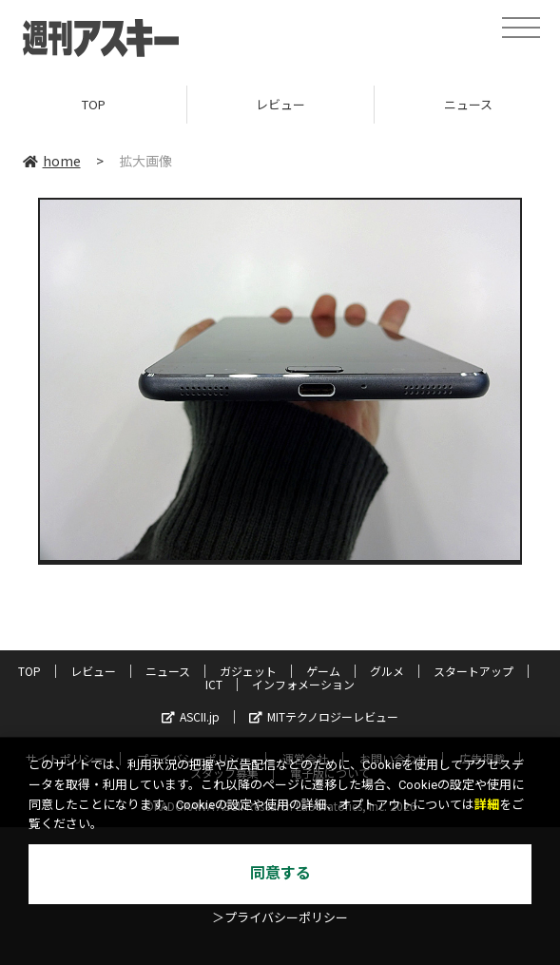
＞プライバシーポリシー (280, 918)
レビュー (280, 104)
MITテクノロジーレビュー (324, 716)
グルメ (387, 671)
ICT (214, 684)
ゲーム (323, 671)
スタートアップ (473, 671)
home (52, 161)
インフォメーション (303, 684)
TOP (94, 104)
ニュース (168, 671)
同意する (280, 873)
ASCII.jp (191, 716)
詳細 (487, 805)
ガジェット (248, 671)
